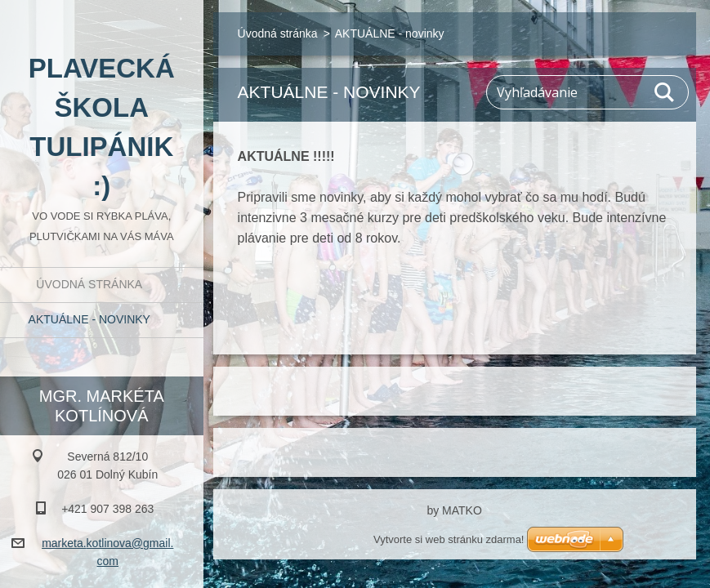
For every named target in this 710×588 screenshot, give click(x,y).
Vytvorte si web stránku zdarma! (449, 539)
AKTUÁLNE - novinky (89, 319)
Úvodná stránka (89, 284)
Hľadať (665, 92)
